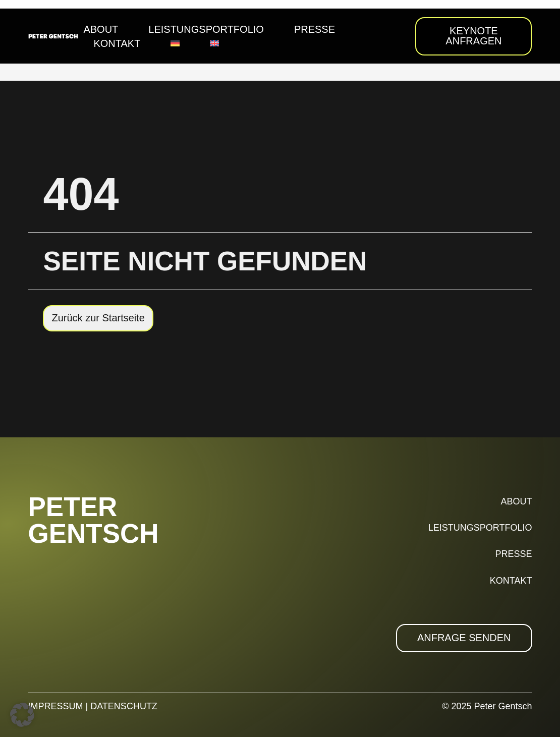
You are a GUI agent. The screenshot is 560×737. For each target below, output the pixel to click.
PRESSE (513, 554)
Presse (315, 29)
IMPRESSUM (56, 706)
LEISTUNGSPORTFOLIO (480, 528)
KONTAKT (511, 581)
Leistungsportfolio (206, 29)
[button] (22, 715)
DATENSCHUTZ (124, 706)
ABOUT (516, 501)
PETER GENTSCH (94, 520)
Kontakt (117, 43)
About (101, 29)
